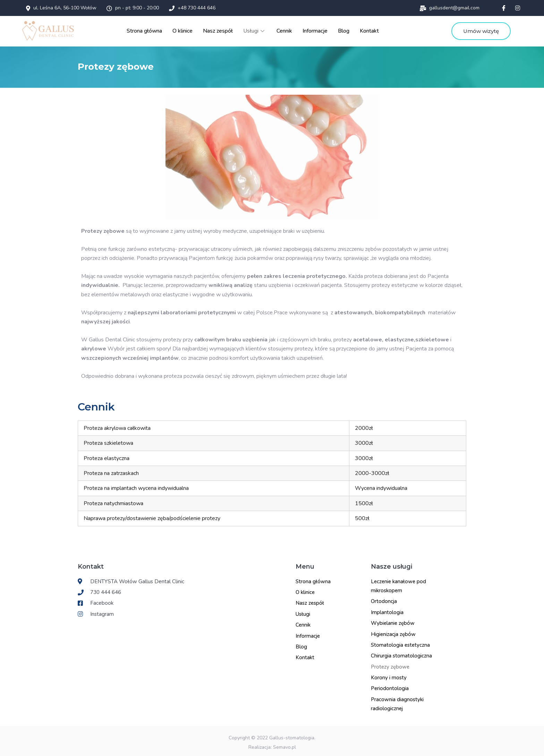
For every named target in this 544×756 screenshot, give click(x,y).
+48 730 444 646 (192, 8)
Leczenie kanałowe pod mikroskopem (398, 584)
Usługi (256, 30)
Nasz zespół (220, 30)
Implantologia (387, 610)
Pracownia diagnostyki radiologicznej (397, 702)
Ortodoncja (384, 599)
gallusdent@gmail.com (450, 8)
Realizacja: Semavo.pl (272, 745)
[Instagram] (518, 8)
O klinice (186, 30)
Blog (343, 30)
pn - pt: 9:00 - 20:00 (133, 8)
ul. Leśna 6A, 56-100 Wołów (61, 8)
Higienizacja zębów (393, 632)
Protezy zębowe (390, 664)
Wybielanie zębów (393, 621)
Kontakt (369, 30)
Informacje (315, 30)
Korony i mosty (389, 675)
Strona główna (149, 30)
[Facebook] (504, 8)
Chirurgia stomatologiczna (401, 653)
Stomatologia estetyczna (400, 643)
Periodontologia (390, 686)
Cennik (285, 30)
